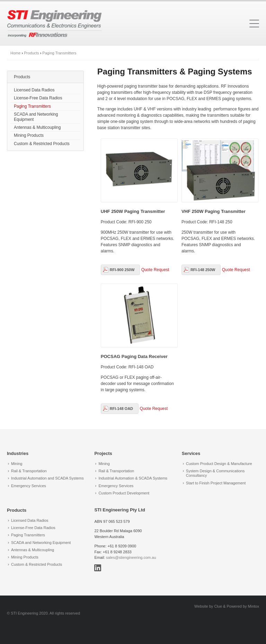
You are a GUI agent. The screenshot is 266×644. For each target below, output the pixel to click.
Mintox (254, 606)
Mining (17, 464)
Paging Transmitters (59, 53)
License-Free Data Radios (38, 98)
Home (15, 53)
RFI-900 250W (122, 270)
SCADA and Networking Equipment (36, 117)
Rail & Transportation (29, 471)
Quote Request (155, 270)
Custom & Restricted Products (42, 144)
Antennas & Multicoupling (37, 127)
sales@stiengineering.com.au (131, 557)
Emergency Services (29, 486)
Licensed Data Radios (34, 90)
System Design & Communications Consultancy (215, 473)
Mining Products (29, 135)
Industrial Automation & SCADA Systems (133, 478)
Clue (218, 606)
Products (31, 53)
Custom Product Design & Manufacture (219, 464)
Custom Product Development (124, 493)
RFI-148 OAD (121, 409)
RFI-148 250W (203, 270)
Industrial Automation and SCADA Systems (47, 478)
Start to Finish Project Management (216, 483)
